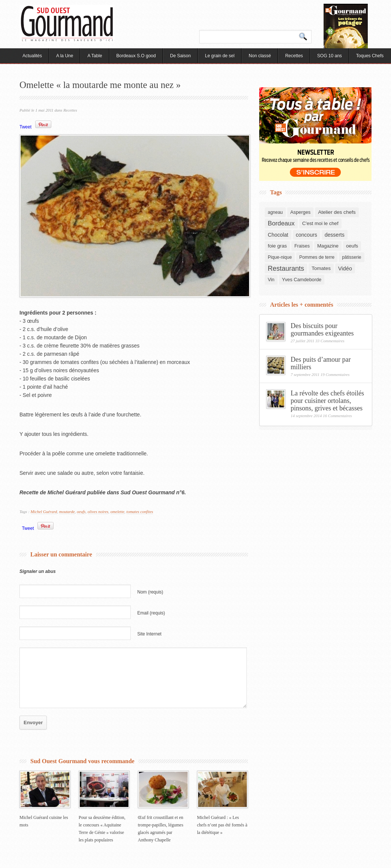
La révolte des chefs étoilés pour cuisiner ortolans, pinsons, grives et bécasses (327, 401)
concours (307, 235)
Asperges (300, 212)
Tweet (25, 127)
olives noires (98, 512)
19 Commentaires (335, 374)
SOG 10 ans (330, 56)
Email (151, 613)
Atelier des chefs (337, 212)
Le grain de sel (220, 56)
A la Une (65, 56)
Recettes (294, 56)
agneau (275, 212)
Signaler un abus (38, 571)
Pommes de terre (317, 257)
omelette (117, 512)
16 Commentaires (337, 416)
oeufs (81, 512)
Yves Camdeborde (302, 280)
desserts (335, 235)
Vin (271, 280)
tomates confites (140, 512)
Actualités (32, 56)
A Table (95, 56)
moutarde (67, 512)
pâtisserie (351, 257)
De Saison (180, 56)
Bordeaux (281, 223)
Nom (150, 592)
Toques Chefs (370, 56)
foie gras (277, 246)
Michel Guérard (44, 512)
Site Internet (150, 634)
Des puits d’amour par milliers (321, 363)
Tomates (321, 268)
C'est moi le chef (320, 223)
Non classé (260, 56)
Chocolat (278, 235)
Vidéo (345, 268)
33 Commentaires (330, 341)
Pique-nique (280, 257)
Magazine (328, 246)
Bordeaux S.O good (136, 56)
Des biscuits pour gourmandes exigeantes (322, 330)
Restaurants (286, 268)
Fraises (302, 246)
